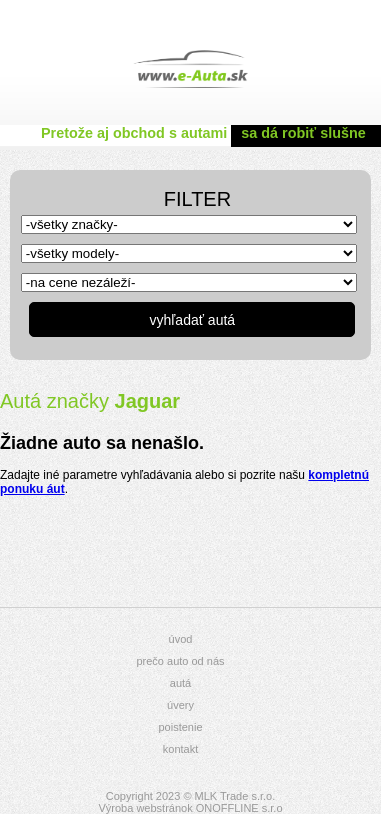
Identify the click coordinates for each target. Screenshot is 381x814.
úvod (181, 639)
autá (180, 683)
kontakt (180, 749)
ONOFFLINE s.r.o (239, 808)
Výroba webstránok (145, 808)
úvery (180, 705)
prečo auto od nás (180, 661)
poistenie (180, 727)
